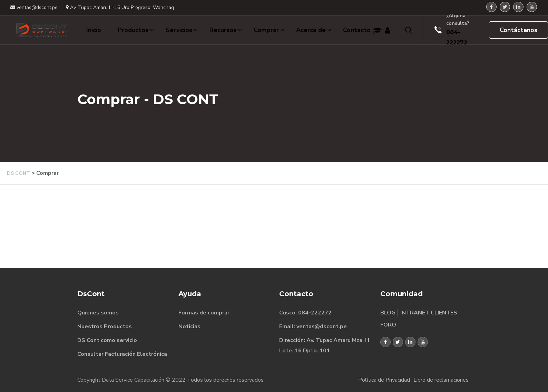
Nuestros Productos (105, 326)
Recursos (226, 30)
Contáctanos (518, 30)
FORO (388, 325)
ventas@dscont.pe (34, 7)
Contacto (357, 30)
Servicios (182, 30)
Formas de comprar (204, 313)
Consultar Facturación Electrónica (122, 354)
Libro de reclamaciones (441, 380)
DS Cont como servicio (107, 340)
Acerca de (314, 30)
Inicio (94, 30)
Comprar (269, 30)
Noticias (189, 326)
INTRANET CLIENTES (429, 313)
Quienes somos (98, 313)
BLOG (388, 313)
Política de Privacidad (384, 380)
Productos (136, 30)
